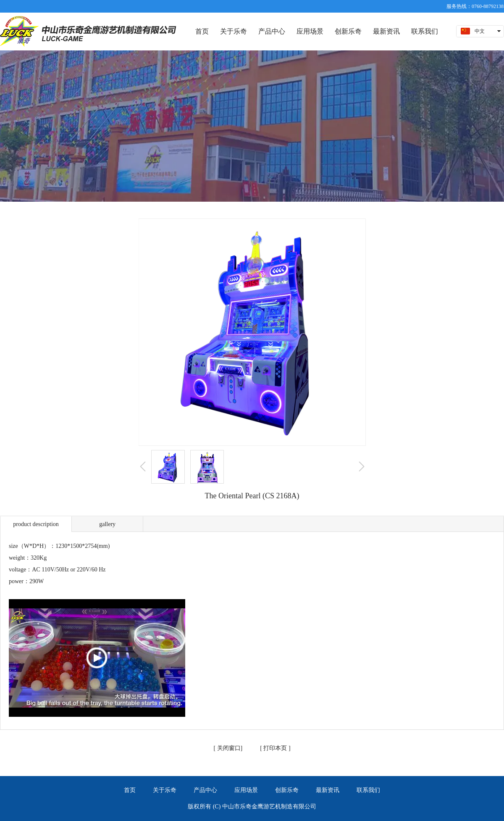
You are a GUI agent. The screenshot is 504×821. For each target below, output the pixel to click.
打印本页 (275, 748)
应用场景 (246, 790)
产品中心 (205, 790)
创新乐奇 (287, 790)
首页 (130, 790)
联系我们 (368, 790)
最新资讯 (328, 790)
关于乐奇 (165, 790)
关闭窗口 (228, 748)
